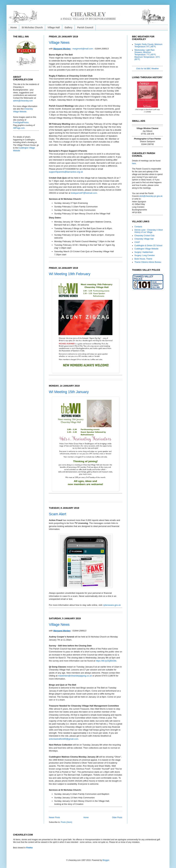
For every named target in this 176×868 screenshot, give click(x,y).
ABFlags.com (19, 128)
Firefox (29, 848)
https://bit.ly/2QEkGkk (106, 661)
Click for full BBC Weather (148, 69)
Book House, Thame (143, 259)
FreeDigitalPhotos (21, 123)
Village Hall (54, 27)
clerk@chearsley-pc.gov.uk (151, 196)
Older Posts (117, 817)
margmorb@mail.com (83, 49)
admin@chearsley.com (23, 101)
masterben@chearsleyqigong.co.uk (75, 676)
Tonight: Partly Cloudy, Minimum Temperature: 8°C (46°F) (148, 45)
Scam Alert (58, 514)
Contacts (138, 227)
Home (14, 27)
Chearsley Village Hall (144, 239)
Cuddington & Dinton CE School (148, 246)
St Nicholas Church (32, 27)
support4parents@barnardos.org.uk (66, 172)
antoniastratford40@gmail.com (64, 739)
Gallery (69, 27)
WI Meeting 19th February (70, 274)
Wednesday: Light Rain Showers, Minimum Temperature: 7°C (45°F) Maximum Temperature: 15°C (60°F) (147, 55)
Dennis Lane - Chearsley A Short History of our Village (149, 231)
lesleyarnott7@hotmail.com (84, 193)
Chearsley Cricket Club (144, 236)
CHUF (137, 242)
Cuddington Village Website (146, 249)
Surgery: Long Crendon (145, 255)
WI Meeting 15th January (69, 392)
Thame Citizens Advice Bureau (148, 262)
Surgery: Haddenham (144, 252)
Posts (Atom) (66, 822)
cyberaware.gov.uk (112, 605)
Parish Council (85, 27)
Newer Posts (54, 817)
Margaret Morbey (62, 49)
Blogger (106, 860)
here (134, 163)
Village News (59, 42)
